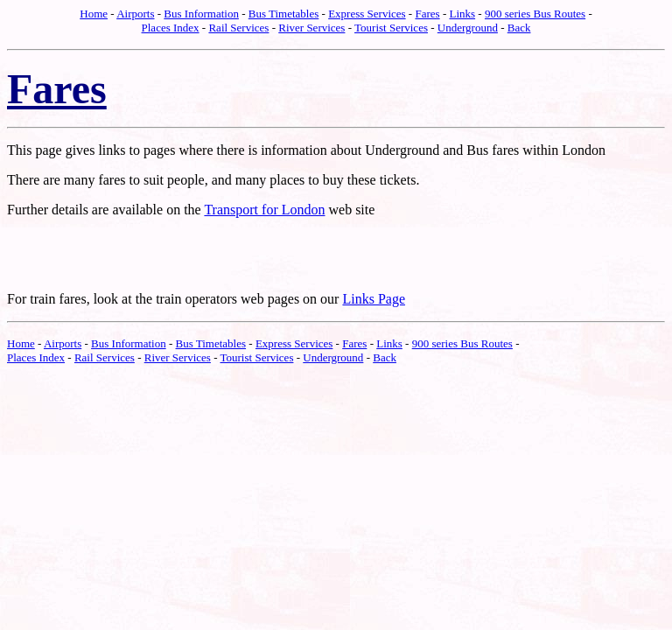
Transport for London (264, 210)
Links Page (374, 299)
